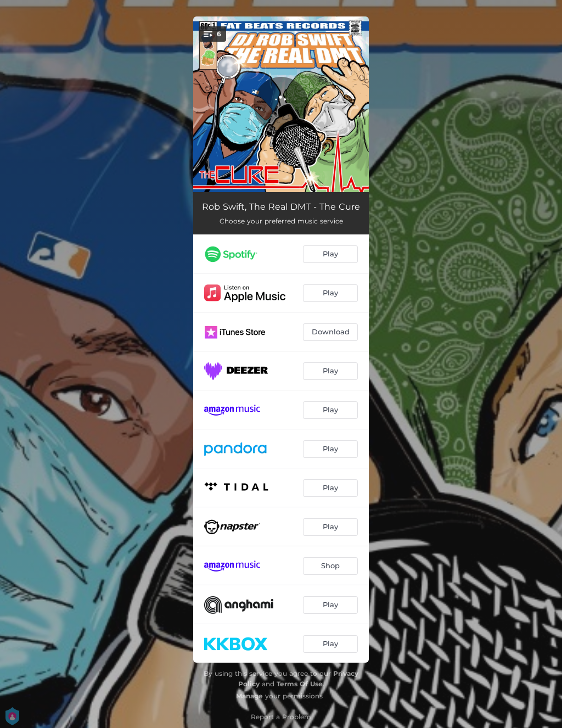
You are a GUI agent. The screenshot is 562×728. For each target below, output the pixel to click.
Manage (249, 696)
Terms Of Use (300, 684)
